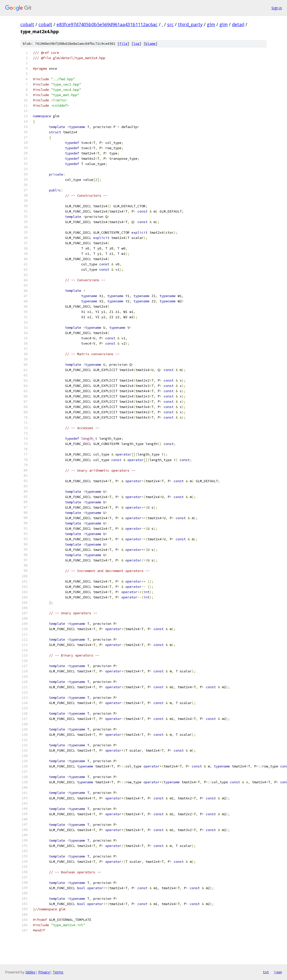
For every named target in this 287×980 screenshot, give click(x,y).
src (170, 24)
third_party (190, 24)
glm (211, 24)
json (278, 972)
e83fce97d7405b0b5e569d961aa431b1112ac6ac (107, 24)
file (123, 44)
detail (238, 24)
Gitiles (30, 972)
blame (151, 44)
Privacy (44, 972)
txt (266, 972)
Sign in (277, 8)
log (136, 44)
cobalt (27, 24)
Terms (58, 972)
